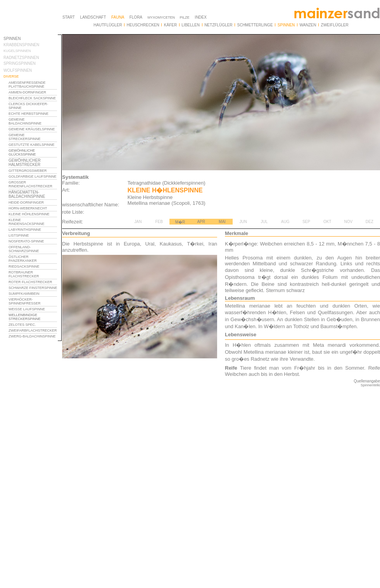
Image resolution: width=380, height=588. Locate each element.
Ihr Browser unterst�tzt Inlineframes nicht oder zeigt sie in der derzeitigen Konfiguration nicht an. (33, 294)
